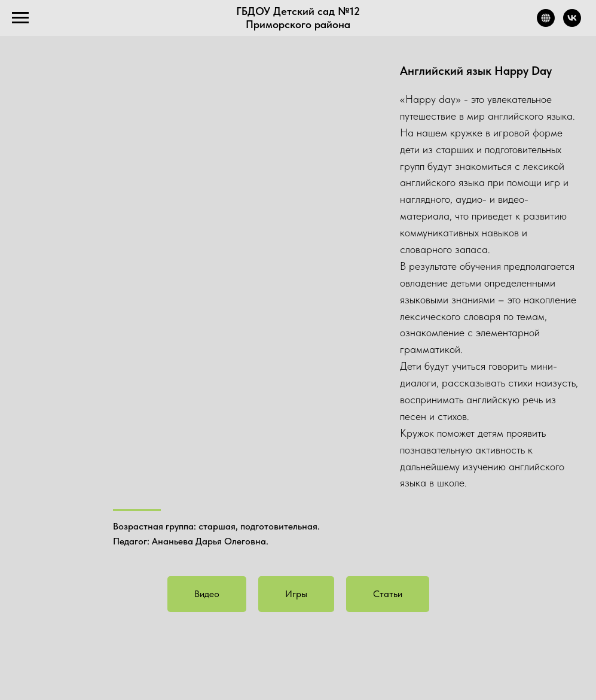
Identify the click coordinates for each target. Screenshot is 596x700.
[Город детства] (572, 24)
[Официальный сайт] (546, 24)
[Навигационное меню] (20, 18)
